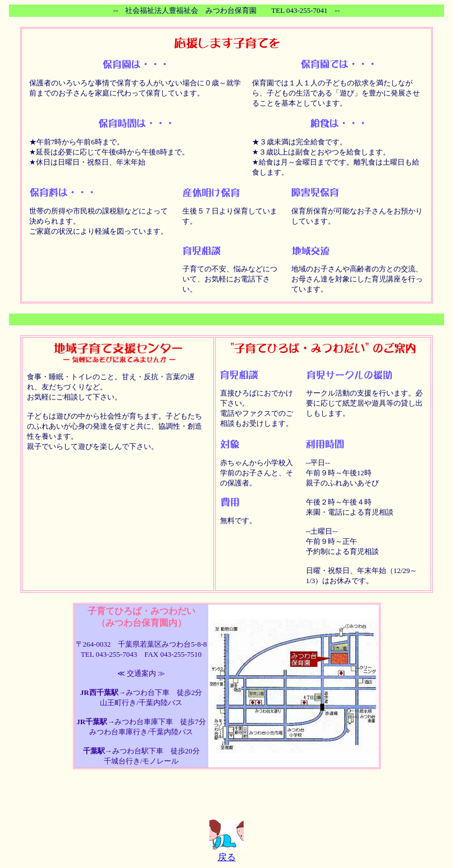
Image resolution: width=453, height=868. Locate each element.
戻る (227, 857)
